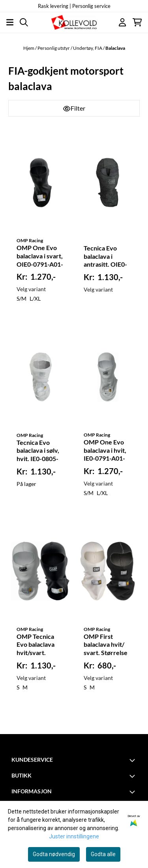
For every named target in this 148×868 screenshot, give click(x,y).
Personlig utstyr (54, 48)
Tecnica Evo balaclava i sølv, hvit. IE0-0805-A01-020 (38, 451)
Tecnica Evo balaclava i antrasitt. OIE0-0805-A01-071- (105, 257)
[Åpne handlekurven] (137, 22)
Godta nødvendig (54, 854)
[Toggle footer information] (133, 760)
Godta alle (103, 854)
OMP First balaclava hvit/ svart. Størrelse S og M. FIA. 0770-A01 (106, 645)
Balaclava (115, 48)
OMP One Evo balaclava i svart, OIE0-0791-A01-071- (40, 256)
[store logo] (74, 22)
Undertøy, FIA (88, 48)
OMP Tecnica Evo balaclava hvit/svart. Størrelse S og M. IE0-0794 (40, 645)
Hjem (29, 48)
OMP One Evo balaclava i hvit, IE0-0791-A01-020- (105, 451)
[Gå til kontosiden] (122, 22)
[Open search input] (24, 22)
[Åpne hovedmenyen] (10, 22)
